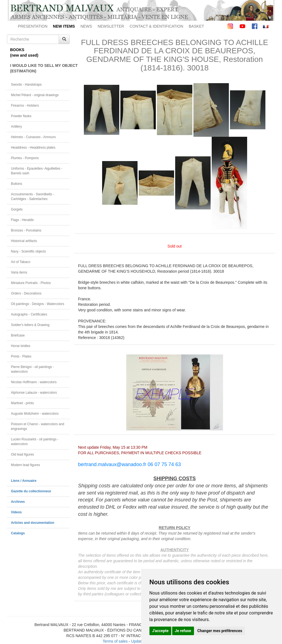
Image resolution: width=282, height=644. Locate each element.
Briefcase (18, 335)
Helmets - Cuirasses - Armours (33, 137)
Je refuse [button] (183, 631)
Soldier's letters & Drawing (30, 325)
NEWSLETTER (111, 26)
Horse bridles (21, 346)
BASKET (196, 26)
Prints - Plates (21, 356)
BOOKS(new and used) (24, 52)
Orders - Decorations (26, 293)
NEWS (86, 26)
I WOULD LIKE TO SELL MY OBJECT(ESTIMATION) (40, 68)
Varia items (19, 272)
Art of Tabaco (21, 262)
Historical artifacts (24, 241)
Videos (16, 512)
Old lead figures (23, 454)
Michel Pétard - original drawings (35, 95)
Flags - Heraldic (23, 220)
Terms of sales (115, 641)
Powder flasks (21, 116)
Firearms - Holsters (25, 106)
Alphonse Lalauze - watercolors (34, 393)
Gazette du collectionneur (31, 491)
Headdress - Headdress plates (33, 148)
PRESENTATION (33, 26)
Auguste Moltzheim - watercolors (35, 414)
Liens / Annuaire (24, 481)
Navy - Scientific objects (29, 251)
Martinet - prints (23, 403)
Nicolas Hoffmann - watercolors (34, 382)
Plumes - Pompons (25, 158)
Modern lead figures (26, 465)
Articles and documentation (33, 523)
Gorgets (17, 209)
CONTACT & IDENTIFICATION (156, 26)
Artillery (17, 127)
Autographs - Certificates (29, 314)
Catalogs (18, 533)
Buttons (17, 184)
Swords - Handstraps (26, 85)
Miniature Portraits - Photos (31, 283)
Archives (18, 502)
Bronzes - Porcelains (26, 230)
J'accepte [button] (161, 631)
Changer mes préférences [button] (220, 631)
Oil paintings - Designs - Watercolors (38, 304)
